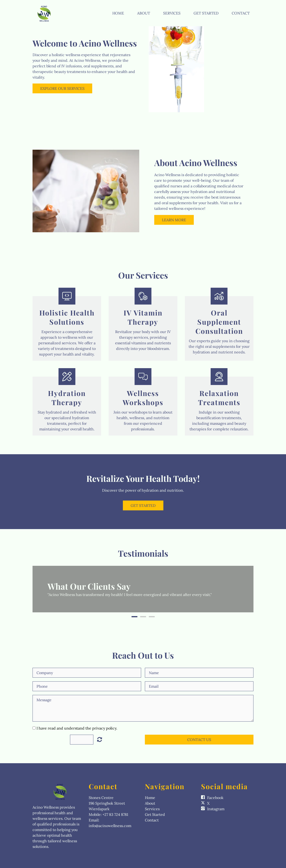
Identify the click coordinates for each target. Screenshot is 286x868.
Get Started (206, 13)
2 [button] (143, 617)
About (144, 13)
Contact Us (199, 740)
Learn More (174, 220)
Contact (241, 13)
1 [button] (134, 617)
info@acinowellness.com (110, 826)
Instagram (216, 809)
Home (118, 13)
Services (172, 13)
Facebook (215, 798)
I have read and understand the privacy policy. (77, 728)
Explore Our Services (62, 88)
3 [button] (152, 617)
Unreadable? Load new (100, 739)
